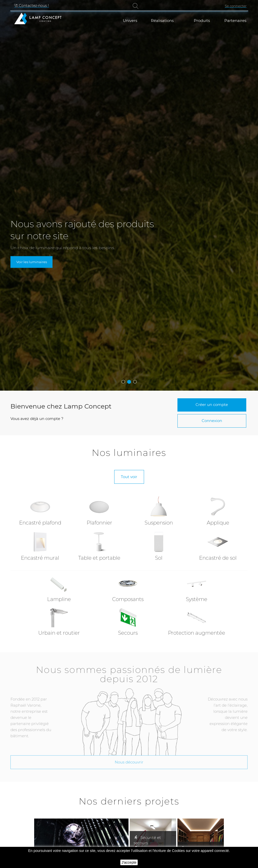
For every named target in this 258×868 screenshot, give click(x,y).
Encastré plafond (40, 523)
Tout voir (129, 477)
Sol (159, 558)
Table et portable (99, 558)
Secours (128, 633)
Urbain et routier (59, 633)
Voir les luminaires (32, 262)
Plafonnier (99, 523)
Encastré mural (40, 558)
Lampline (59, 599)
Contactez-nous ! (33, 6)
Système (197, 599)
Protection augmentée (197, 633)
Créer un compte (212, 405)
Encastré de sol (218, 558)
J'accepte (129, 862)
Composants (128, 599)
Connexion (212, 421)
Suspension (159, 523)
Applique (218, 523)
